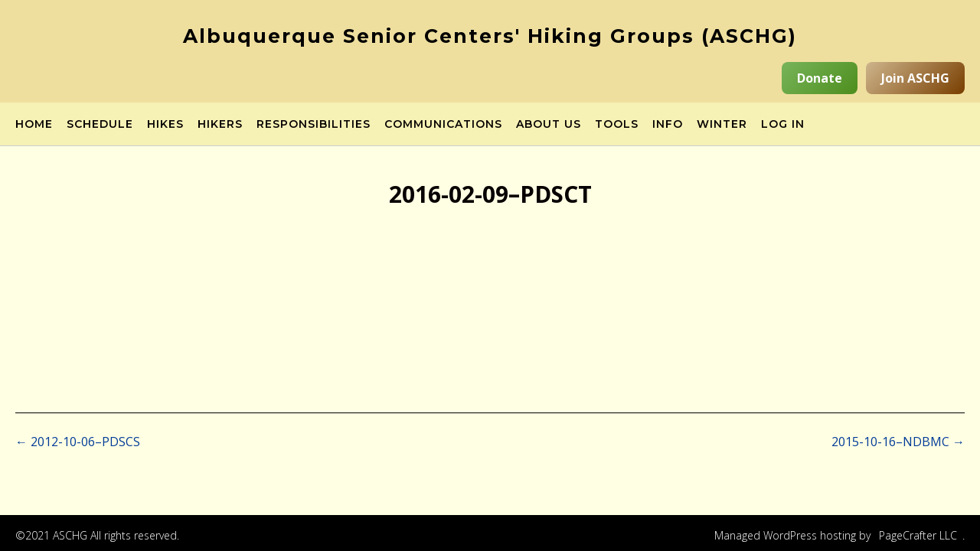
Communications (443, 125)
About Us (549, 125)
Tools (617, 125)
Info (668, 125)
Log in (783, 125)
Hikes (165, 125)
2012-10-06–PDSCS (78, 442)
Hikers (220, 125)
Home (34, 125)
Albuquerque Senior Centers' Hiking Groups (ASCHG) (490, 36)
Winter (722, 125)
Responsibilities (314, 125)
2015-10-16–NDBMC (898, 442)
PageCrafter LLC (918, 535)
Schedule (100, 125)
